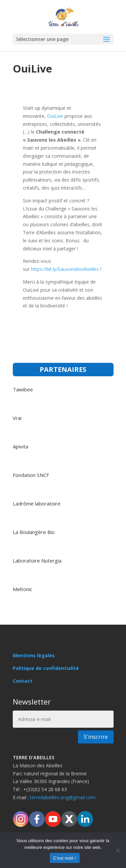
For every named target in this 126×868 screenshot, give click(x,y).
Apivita (20, 446)
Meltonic (23, 589)
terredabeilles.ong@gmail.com (63, 797)
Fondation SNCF (31, 475)
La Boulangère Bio (34, 532)
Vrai (17, 418)
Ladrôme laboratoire (37, 503)
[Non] (118, 850)
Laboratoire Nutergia (37, 561)
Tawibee (23, 389)
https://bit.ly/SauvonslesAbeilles (65, 269)
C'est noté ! (65, 858)
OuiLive (56, 116)
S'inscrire (96, 737)
